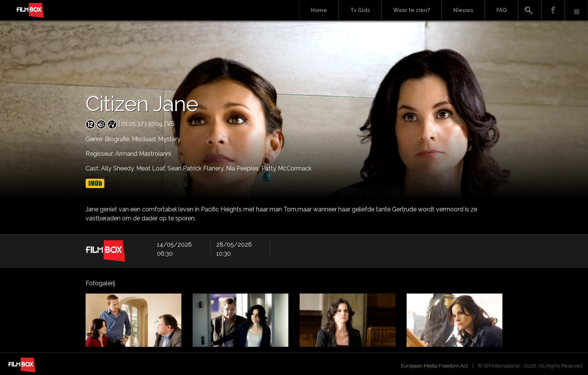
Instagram (576, 10)
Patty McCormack (286, 168)
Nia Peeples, (244, 168)
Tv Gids (360, 10)
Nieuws (463, 10)
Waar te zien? (412, 10)
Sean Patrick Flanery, (197, 168)
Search (530, 10)
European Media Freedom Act (434, 366)
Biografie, (118, 139)
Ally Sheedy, (119, 168)
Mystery (169, 139)
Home (319, 10)
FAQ (501, 10)
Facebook (553, 10)
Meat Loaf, (152, 168)
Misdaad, (145, 139)
